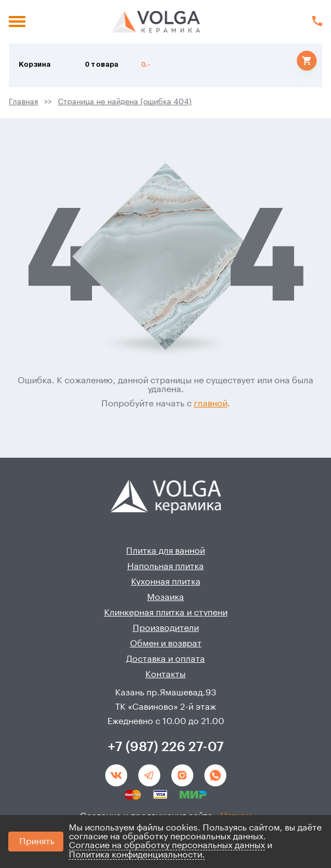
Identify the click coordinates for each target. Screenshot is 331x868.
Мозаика (165, 597)
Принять (37, 842)
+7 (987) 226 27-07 (166, 747)
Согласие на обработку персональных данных (167, 845)
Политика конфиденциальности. (137, 855)
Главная (23, 102)
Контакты (165, 674)
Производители (166, 628)
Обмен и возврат (166, 644)
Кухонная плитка (166, 582)
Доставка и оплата (165, 659)
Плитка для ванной (165, 551)
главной (211, 404)
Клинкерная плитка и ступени (166, 613)
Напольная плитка (165, 566)
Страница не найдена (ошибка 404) (125, 102)
